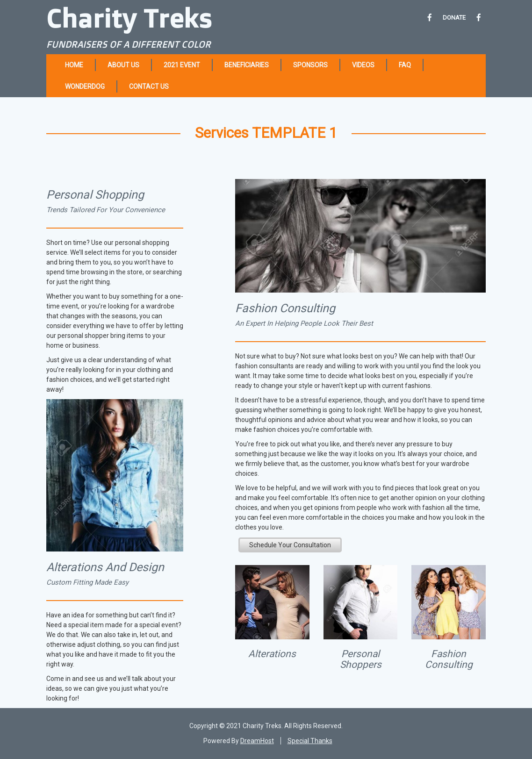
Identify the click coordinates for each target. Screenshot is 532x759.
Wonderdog (85, 86)
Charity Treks (129, 18)
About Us (123, 65)
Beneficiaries (247, 65)
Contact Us (149, 86)
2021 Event (182, 65)
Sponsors (310, 65)
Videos (363, 65)
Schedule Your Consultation (290, 545)
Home (74, 65)
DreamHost (257, 741)
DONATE (454, 18)
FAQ (405, 65)
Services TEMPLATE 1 (266, 133)
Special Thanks (310, 741)
